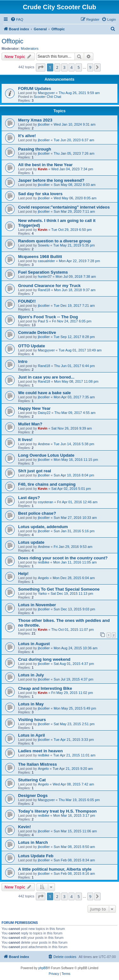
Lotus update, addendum (43, 527)
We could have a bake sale (44, 393)
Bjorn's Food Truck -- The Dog (48, 317)
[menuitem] (17, 19)
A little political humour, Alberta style (55, 869)
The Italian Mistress (37, 764)
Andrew (44, 444)
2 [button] (57, 67)
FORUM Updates (35, 88)
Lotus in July (31, 675)
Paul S (43, 321)
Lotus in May (31, 704)
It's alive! (27, 136)
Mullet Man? (30, 424)
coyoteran (45, 502)
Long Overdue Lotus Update (46, 455)
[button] (41, 67)
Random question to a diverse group (54, 241)
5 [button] (79, 67)
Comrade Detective (37, 332)
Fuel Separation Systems (43, 272)
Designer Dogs (33, 796)
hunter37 (45, 276)
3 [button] (64, 67)
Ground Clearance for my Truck (49, 286)
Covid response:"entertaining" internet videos (64, 207)
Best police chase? (37, 513)
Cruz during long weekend (44, 659)
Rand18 (44, 290)
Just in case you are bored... (46, 377)
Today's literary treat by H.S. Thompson (57, 811)
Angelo (43, 578)
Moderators (30, 48)
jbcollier (44, 124)
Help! (23, 574)
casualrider (46, 261)
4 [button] (72, 67)
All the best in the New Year (45, 165)
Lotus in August (34, 644)
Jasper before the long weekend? (51, 180)
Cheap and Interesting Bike (45, 688)
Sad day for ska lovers (40, 194)
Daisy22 (44, 413)
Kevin (43, 169)
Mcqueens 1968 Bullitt (40, 257)
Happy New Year (34, 408)
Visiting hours (32, 720)
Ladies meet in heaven (40, 751)
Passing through (35, 149)
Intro (23, 361)
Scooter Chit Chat (47, 97)
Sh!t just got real (35, 471)
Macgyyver (46, 93)
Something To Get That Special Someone (59, 589)
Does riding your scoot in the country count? (63, 558)
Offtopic (13, 41)
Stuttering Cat (32, 780)
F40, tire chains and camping (47, 484)
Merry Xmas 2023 (35, 120)
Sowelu (43, 245)
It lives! (25, 440)
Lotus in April (32, 735)
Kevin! (24, 827)
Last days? (29, 498)
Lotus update (31, 542)
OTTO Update (32, 346)
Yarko (42, 593)
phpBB (43, 968)
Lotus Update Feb (36, 856)
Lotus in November (37, 605)
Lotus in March (33, 842)
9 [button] (90, 67)
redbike (43, 562)
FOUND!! (27, 301)
